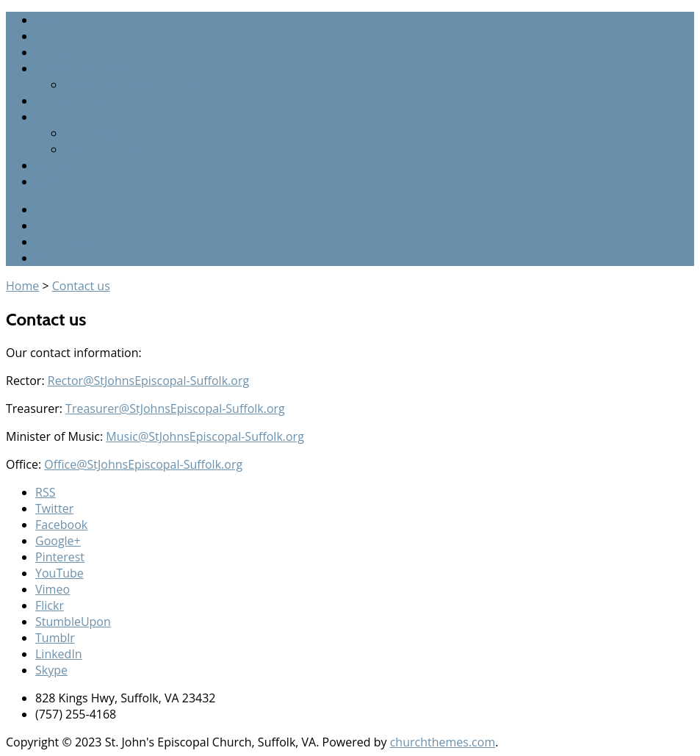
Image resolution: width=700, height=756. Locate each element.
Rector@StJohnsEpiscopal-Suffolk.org (148, 381)
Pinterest (60, 557)
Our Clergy (94, 133)
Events (53, 165)
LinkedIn (59, 654)
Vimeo (53, 589)
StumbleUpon (73, 622)
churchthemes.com (443, 742)
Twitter (54, 226)
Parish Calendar (79, 101)
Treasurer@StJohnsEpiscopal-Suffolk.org (175, 408)
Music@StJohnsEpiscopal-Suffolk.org (205, 436)
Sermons (59, 52)
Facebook (61, 242)
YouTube (59, 573)
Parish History (73, 117)
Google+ (58, 258)
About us (60, 181)
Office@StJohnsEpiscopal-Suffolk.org (143, 464)
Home (52, 20)
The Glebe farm (107, 149)
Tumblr (55, 638)
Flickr (50, 605)
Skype (51, 670)
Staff (48, 36)
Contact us (81, 286)
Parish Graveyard (82, 68)
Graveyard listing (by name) (139, 84)
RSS (45, 209)
